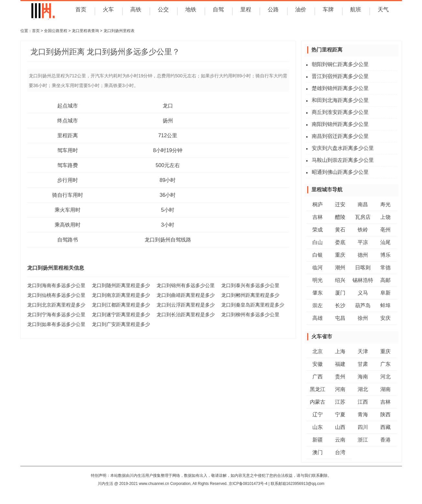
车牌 (328, 11)
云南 (340, 440)
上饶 (385, 217)
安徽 (318, 364)
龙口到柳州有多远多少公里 (248, 314)
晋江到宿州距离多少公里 (340, 76)
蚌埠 (385, 305)
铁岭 (363, 230)
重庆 (340, 255)
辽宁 (318, 414)
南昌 (363, 204)
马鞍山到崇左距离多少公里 (343, 160)
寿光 (385, 204)
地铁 (190, 11)
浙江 (363, 440)
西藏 (385, 427)
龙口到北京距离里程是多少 (54, 305)
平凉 (363, 242)
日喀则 (363, 268)
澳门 (318, 452)
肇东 (318, 293)
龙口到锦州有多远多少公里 (184, 285)
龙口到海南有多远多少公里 (54, 285)
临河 (318, 268)
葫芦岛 (363, 305)
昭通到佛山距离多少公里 (340, 172)
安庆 (385, 318)
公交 (163, 11)
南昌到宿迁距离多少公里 (340, 136)
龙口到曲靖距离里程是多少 (184, 295)
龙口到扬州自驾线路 (168, 240)
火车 (108, 11)
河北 (385, 377)
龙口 (168, 106)
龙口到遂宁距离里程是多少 (119, 314)
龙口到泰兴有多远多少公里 (248, 285)
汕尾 (385, 242)
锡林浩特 (363, 280)
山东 (318, 427)
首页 (80, 11)
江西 (363, 402)
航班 (355, 11)
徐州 (363, 318)
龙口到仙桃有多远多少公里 (54, 295)
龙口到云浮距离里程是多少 (184, 305)
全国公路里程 (56, 31)
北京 (318, 351)
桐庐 (318, 204)
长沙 (340, 305)
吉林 (318, 217)
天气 (383, 11)
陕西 (385, 414)
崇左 (318, 305)
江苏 (340, 402)
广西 (318, 377)
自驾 (218, 11)
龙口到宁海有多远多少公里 (54, 314)
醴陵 (340, 217)
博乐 (385, 255)
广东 (385, 364)
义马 (363, 293)
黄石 (340, 230)
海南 (363, 377)
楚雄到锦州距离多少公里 (340, 88)
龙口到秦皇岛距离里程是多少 (251, 305)
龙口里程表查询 (85, 31)
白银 (318, 255)
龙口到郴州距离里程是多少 (248, 295)
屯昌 (340, 318)
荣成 (318, 230)
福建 (340, 364)
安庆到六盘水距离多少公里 (343, 148)
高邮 (385, 280)
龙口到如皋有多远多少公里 (54, 324)
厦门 (340, 293)
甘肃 (363, 364)
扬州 (168, 121)
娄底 (340, 242)
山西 (340, 427)
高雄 (318, 318)
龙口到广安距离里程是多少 (119, 324)
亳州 (385, 230)
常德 (385, 268)
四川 (363, 427)
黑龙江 (318, 389)
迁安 (340, 204)
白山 (318, 242)
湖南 (385, 389)
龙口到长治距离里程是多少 (184, 314)
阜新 (385, 293)
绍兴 (340, 280)
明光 (318, 280)
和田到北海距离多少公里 (340, 100)
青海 (363, 414)
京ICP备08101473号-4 (248, 484)
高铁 (135, 11)
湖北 (363, 389)
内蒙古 (318, 402)
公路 (273, 11)
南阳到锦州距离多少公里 (340, 124)
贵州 (340, 377)
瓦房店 (363, 217)
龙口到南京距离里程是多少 (119, 295)
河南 (340, 389)
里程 (245, 11)
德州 (363, 255)
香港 (385, 440)
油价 (300, 11)
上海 (340, 351)
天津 (363, 351)
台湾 (340, 452)
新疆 (318, 440)
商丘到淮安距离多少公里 (340, 112)
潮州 (340, 268)
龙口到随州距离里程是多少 (119, 285)
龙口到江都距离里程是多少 (119, 305)
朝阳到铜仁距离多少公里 (340, 64)
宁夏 (340, 414)
